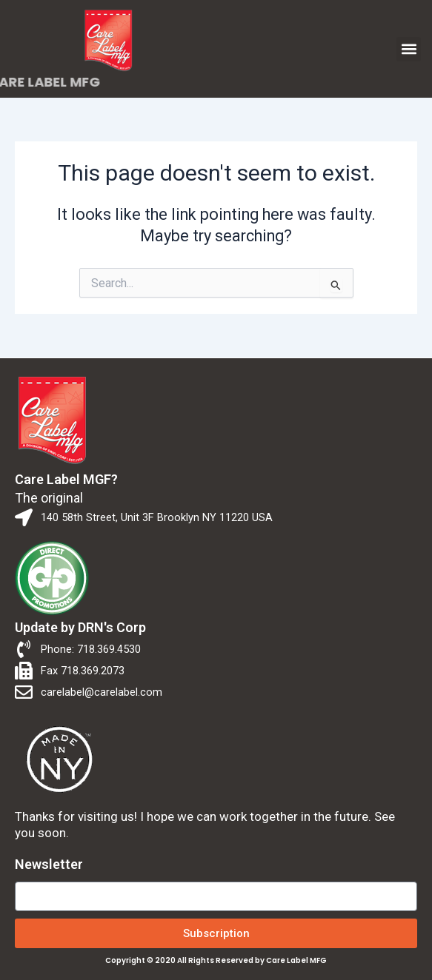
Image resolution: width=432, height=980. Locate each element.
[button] (409, 49)
